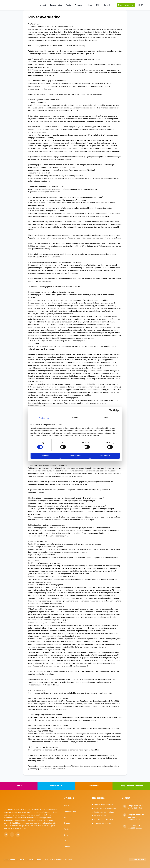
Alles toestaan (105, 456)
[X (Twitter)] (12, 835)
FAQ (98, 5)
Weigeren (45, 456)
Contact (107, 5)
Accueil (43, 5)
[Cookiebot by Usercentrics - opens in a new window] (110, 411)
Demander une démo (126, 5)
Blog (90, 5)
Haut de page (138, 859)
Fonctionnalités (56, 5)
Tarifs (68, 5)
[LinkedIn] (18, 835)
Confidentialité (49, 859)
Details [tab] (75, 418)
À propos (80, 5)
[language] (143, 5)
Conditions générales (64, 859)
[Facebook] (6, 835)
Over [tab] (106, 418)
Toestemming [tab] (44, 418)
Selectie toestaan (75, 456)
